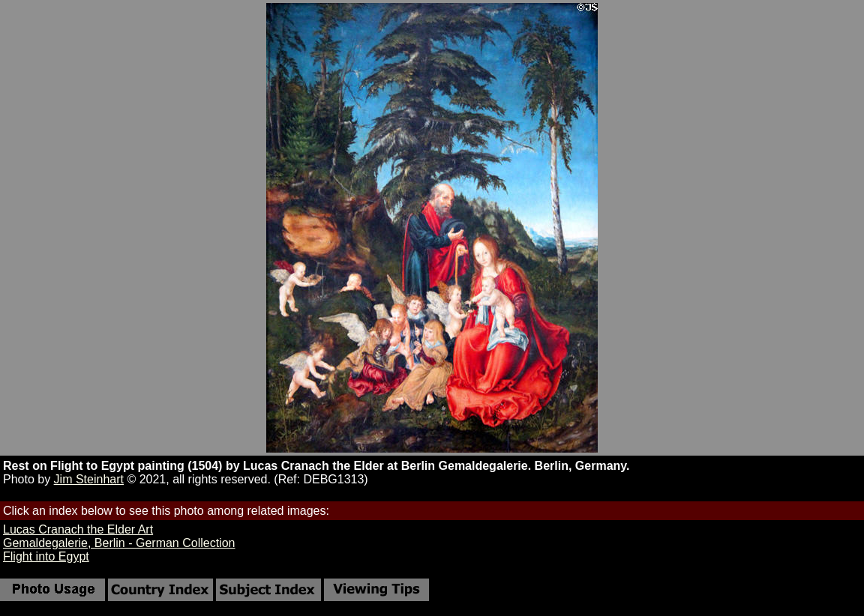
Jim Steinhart (89, 479)
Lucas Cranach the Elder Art (78, 529)
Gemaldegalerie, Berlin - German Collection (119, 543)
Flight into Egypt (46, 556)
